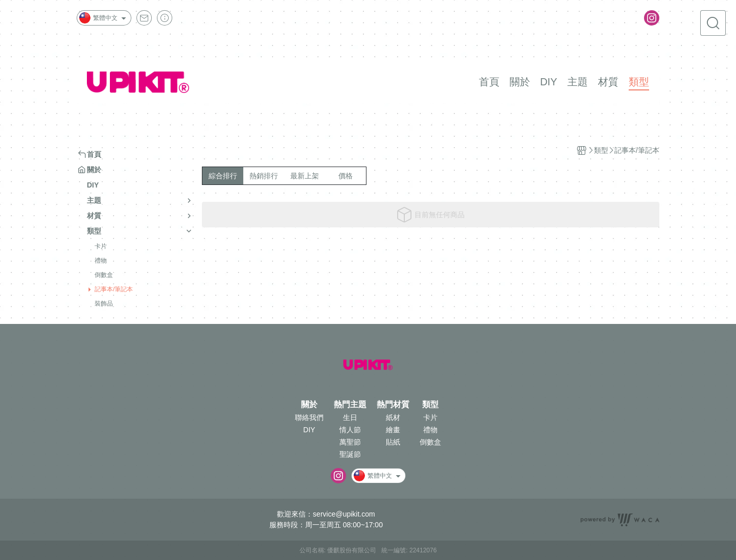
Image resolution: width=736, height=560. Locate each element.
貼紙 (393, 442)
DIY (309, 430)
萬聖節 (350, 442)
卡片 (101, 246)
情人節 (350, 430)
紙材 (393, 417)
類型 (430, 405)
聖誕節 (350, 454)
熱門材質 (393, 405)
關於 (309, 405)
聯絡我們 (309, 417)
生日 (350, 417)
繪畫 (393, 430)
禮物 (101, 261)
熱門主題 (350, 405)
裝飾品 (104, 304)
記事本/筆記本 (114, 289)
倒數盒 (104, 275)
